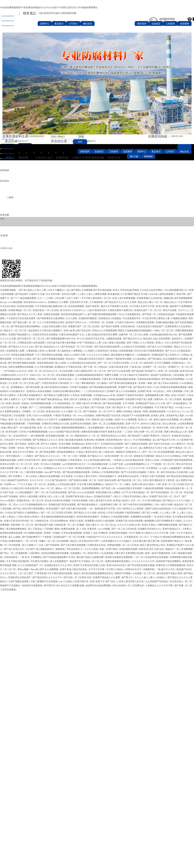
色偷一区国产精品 (109, 549)
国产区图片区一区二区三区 (31, 339)
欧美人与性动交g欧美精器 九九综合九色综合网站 (138, 290)
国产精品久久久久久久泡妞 (177, 501)
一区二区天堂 (31, 541)
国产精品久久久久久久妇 (21, 347)
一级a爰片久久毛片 (166, 569)
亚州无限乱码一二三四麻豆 (20, 456)
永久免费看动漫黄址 (11, 411)
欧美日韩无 (94, 553)
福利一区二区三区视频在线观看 (108, 424)
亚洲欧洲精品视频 (165, 322)
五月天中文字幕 (97, 569)
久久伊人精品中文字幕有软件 (135, 375)
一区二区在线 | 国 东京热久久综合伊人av (65, 310)
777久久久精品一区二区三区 (32, 484)
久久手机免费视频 (44, 367)
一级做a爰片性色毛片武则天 (91, 359)
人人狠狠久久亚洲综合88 (97, 351)
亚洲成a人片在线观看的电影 (106, 472)
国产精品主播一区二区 (25, 322)
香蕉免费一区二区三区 (22, 525)
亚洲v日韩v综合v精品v (144, 484)
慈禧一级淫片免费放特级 (158, 553)
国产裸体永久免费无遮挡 (57, 395)
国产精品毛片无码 (143, 387)
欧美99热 (182, 294)
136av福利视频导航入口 (176, 290)
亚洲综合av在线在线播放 (39, 391)
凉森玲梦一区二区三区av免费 (134, 335)
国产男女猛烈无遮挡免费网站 (26, 326)
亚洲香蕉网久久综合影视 (150, 298)
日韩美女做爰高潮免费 (22, 355)
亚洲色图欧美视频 (129, 549)
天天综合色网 (66, 371)
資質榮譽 (184, 24)
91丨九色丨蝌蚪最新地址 (83, 383)
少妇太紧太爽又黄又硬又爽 (146, 541)
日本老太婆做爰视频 (72, 533)
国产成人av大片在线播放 (160, 347)
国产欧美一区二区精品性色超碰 (158, 314)
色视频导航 (149, 569)
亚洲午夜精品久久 (172, 529)
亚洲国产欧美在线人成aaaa (79, 496)
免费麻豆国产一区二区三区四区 (84, 326)
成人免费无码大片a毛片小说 (153, 448)
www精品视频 (16, 302)
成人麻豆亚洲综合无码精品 (55, 387)
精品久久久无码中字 (48, 420)
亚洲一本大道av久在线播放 (48, 464)
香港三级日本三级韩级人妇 (78, 399)
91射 (159, 484)
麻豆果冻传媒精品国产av (74, 314)
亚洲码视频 (86, 395)
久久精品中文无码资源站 (134, 347)
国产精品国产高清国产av (144, 371)
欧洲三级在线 (13, 403)
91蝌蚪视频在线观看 (167, 525)
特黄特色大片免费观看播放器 (171, 565)
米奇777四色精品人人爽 (89, 343)
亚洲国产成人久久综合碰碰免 (122, 391)
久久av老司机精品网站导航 (97, 460)
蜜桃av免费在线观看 (65, 529)
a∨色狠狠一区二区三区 (144, 573)
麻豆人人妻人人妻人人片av (29, 468)
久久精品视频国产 (25, 492)
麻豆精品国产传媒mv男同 (170, 573)
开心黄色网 (186, 420)
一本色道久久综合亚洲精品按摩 (128, 460)
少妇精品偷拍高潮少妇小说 (164, 335)
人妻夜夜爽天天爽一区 (111, 505)
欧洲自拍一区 (149, 428)
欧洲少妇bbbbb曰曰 (116, 565)
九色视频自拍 (144, 355)
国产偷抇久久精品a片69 (129, 428)
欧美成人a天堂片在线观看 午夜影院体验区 (120, 513)
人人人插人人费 (168, 513)
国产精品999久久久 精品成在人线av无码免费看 (147, 339)
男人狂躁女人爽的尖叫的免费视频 (43, 476)
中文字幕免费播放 (142, 440)
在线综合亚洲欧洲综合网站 (67, 391)
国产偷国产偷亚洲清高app (50, 399)
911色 (156, 387)
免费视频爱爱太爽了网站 (158, 395)
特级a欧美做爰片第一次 (177, 488)
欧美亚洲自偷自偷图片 (88, 517)
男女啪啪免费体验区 (17, 529)
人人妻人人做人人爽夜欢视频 (92, 294)
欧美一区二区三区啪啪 (49, 428)
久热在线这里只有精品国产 (150, 326)
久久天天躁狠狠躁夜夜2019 (34, 505)
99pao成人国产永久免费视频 (44, 569)
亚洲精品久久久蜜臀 (58, 302)
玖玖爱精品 (152, 468)
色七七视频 (28, 545)
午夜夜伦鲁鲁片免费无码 (120, 310)
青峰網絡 (148, 156)
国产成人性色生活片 (14, 549)
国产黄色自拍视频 (112, 403)
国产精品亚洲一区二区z (130, 480)
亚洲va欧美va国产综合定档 (77, 331)
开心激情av (103, 383)
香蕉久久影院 (77, 521)
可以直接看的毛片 (132, 318)
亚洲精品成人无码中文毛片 (86, 444)
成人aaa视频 (15, 537)
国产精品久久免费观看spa (27, 513)
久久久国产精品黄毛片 (57, 480)
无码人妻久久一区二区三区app (101, 525)
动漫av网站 (7, 428)
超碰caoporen (108, 468)
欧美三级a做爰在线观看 (71, 440)
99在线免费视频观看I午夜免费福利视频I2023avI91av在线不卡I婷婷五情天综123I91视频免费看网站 (49, 8)
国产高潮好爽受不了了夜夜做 (37, 537)
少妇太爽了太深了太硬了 (68, 298)
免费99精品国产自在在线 (108, 416)
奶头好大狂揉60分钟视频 (58, 501)
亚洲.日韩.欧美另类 (119, 367)
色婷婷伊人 (178, 339)
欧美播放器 (114, 294)
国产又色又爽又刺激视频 (74, 545)
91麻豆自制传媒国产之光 (72, 335)
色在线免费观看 (76, 306)
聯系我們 (142, 24)
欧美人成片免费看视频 (124, 298)
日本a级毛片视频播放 (143, 407)
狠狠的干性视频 (123, 573)
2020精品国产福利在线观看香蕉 (177, 460)
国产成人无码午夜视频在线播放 (49, 359)
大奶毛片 (166, 436)
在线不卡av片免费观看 (126, 420)
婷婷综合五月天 (134, 569)
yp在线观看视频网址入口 (137, 464)
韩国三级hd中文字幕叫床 (89, 403)
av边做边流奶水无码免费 (129, 488)
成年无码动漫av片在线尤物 (174, 472)
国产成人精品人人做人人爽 (33, 290)
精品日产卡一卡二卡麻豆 (119, 484)
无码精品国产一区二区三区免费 (69, 537)
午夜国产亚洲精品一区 (65, 416)
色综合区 (71, 359)
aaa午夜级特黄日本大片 (74, 464)
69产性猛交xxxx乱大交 (16, 371)
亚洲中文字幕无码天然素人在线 (89, 565)
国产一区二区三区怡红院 (124, 529)
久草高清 (75, 395)
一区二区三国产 (26, 573)
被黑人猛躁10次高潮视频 (166, 420)
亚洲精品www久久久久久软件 (59, 468)
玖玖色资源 (67, 476)
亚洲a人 (160, 343)
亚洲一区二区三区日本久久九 (43, 371)
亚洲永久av (122, 468)
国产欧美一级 (109, 488)
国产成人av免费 (150, 513)
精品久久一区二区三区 (16, 331)
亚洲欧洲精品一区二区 (20, 310)
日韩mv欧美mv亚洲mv (29, 517)
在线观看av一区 (78, 553)
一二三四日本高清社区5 (94, 391)
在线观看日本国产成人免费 (139, 399)
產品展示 (59, 24)
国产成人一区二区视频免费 (14, 553)
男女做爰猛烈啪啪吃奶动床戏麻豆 (59, 517)
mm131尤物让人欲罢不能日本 (74, 582)
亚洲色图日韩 (100, 448)
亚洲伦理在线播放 (119, 533)
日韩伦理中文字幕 (79, 302)
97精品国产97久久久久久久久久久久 (105, 537)
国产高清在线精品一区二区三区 (167, 492)
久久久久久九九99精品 (98, 355)
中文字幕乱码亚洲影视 (18, 561)
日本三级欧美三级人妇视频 (99, 420)
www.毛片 (5, 355)
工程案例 (170, 24)
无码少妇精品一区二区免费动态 (128, 586)
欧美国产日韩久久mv (77, 322)
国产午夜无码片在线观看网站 (138, 505)
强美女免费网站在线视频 (21, 367)
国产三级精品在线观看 (136, 444)
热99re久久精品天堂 (151, 424)
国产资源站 (21, 444)
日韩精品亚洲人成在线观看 (31, 343)
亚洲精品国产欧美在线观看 (62, 505)
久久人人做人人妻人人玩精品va (151, 577)
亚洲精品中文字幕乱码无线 (68, 367)
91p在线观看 (107, 553)
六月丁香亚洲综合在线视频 (49, 355)
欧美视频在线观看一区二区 (60, 436)
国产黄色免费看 (48, 452)
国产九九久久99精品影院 (178, 351)
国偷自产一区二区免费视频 (179, 549)
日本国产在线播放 (79, 387)
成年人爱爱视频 (175, 391)
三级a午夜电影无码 (97, 310)
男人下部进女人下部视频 (41, 529)
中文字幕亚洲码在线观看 (60, 573)
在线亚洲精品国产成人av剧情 (52, 363)
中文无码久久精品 (22, 359)
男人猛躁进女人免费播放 (70, 351)
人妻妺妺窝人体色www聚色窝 (41, 351)
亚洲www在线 (152, 460)
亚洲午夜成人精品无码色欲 (74, 569)
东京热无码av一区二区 (181, 582)
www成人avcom (183, 407)
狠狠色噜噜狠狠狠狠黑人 (74, 428)
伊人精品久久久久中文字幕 (155, 533)
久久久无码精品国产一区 (31, 565)
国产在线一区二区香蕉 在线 (78, 577)
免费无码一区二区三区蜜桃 (168, 399)
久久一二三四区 (46, 298)
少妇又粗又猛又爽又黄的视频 (61, 343)
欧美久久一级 (145, 420)
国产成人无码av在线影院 (166, 383)
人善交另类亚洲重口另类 (54, 326)
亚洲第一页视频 (52, 533)
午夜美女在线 (65, 379)
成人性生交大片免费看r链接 (70, 586)
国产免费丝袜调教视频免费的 (103, 314)
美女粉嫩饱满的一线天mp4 (102, 428)
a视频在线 (168, 298)
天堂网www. (10, 484)
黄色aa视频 (23, 569)
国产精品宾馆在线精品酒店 (180, 476)
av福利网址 (35, 553)
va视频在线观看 (114, 339)
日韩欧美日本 (42, 521)
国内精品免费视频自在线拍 (177, 537)
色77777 (15, 298)
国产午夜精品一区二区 (180, 448)
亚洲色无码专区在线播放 (45, 335)
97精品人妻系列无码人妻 (89, 452)
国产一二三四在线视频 (40, 407)
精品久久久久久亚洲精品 (169, 456)
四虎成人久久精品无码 (13, 488)
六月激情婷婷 (97, 302)
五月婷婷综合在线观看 (112, 444)
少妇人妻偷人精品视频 (114, 343)
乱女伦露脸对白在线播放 (176, 359)
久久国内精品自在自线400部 (82, 363)
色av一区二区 (47, 488)
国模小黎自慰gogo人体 (176, 432)
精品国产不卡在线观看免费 (136, 416)
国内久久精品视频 (29, 496)
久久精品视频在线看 (98, 464)
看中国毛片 (50, 586)
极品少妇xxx (171, 302)
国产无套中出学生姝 (160, 444)
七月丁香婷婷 (28, 399)
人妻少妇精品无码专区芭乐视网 (102, 335)
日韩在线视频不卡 (108, 476)
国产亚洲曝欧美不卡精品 (170, 521)
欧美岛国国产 (53, 509)
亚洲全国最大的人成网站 (108, 492)
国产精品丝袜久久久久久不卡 (48, 577)
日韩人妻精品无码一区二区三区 (90, 371)
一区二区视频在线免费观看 (87, 379)
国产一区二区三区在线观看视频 (159, 452)
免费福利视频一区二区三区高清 (123, 545)
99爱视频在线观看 (145, 322)
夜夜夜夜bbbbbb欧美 (129, 476)
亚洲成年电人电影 (175, 416)
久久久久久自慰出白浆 (129, 525)
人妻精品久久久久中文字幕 (159, 586)
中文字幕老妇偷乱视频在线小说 (51, 306)
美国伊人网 (34, 444)
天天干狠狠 (129, 403)
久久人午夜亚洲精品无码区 (51, 322)
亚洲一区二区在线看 (169, 371)
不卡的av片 (156, 537)
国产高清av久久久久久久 (48, 456)
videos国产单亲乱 (53, 472)
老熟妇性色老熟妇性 (64, 407)
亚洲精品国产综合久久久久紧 (151, 403)
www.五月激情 (82, 407)
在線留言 (156, 24)
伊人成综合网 (146, 363)
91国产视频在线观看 (19, 582)
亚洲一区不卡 (133, 424)
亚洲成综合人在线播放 (110, 318)
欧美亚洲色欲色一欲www (119, 440)
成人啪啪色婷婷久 (45, 549)
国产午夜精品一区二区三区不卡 (99, 411)
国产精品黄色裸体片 (88, 505)
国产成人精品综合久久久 (48, 347)
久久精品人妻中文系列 (86, 476)
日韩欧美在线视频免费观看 (173, 387)
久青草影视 (41, 573)
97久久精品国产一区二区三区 (123, 448)
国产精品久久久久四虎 (86, 513)
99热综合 (103, 367)
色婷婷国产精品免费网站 (169, 561)
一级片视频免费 (37, 436)
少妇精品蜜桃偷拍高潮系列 (90, 375)
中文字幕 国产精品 (164, 407)
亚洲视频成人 (18, 387)
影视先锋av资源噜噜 (95, 440)
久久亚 (135, 363)
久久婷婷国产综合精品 (157, 582)
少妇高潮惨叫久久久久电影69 (116, 541)
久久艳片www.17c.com (178, 411)
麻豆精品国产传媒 (44, 525)
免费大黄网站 (29, 379)
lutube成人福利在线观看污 (163, 294)
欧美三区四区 (179, 395)
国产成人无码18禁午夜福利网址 (29, 509)
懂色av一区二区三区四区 (68, 488)
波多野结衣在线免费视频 (98, 586)
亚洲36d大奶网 (8, 464)
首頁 (80, 142)
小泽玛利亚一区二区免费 (101, 322)
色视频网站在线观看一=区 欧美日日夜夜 (151, 517)
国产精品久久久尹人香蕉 (30, 314)
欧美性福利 (12, 432)
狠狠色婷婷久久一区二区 (88, 436)
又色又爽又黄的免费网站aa (91, 484)
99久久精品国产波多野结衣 (15, 480)
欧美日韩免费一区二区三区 (119, 456)
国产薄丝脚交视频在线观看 (22, 363)
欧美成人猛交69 (122, 501)
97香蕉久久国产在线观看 (153, 476)
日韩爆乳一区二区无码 (34, 411)
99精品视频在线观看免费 (13, 424)
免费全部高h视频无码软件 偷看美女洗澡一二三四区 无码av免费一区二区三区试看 (122, 432)
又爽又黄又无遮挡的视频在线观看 (119, 379)
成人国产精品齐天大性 (164, 440)
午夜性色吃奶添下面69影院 (56, 383)
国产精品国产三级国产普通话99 (144, 436)
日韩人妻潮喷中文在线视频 (44, 582)
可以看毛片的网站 (40, 561)
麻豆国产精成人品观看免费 (90, 557)
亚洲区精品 (38, 310)
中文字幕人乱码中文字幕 (142, 306)
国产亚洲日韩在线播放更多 (124, 383)
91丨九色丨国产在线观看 (47, 545)
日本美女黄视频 (80, 501)
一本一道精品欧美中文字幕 (102, 509)
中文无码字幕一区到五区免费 (61, 294)
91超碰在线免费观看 (154, 488)
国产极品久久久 (96, 456)
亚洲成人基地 (158, 416)
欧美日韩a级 (162, 306)
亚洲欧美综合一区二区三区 (30, 501)
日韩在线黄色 (11, 557)
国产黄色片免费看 (111, 326)
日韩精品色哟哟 (116, 399)
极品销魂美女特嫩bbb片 (123, 355)
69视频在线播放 (179, 318)
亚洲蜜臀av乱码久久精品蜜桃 (100, 521)
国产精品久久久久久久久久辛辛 (42, 448)
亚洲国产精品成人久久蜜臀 (107, 577)
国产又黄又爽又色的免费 (74, 509)
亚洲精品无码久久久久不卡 (15, 375)
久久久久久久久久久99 (143, 561)
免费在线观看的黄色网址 (118, 561)
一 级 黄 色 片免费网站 (31, 557)
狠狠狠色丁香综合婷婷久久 (70, 549)
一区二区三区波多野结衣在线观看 (151, 557)
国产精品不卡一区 (122, 407)
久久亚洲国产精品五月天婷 (134, 294)
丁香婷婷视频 (34, 424)
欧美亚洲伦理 (128, 326)
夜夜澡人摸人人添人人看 (52, 496)
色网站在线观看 (52, 314)
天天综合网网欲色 (59, 521)
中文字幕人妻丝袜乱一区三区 (97, 298)
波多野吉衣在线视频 (81, 424)
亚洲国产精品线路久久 (20, 335)
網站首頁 (87, 24)
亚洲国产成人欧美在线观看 (130, 521)
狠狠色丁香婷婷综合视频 (119, 359)
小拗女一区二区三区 (164, 331)
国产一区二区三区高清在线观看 (51, 492)
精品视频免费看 (28, 298)
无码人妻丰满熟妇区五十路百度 (159, 480)
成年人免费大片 (12, 399)
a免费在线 (86, 448)
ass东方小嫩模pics (57, 290)
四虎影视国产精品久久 (172, 541)
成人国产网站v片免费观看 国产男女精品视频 (89, 290)
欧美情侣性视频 (26, 306)
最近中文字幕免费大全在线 (115, 306)
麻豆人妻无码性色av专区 (153, 545)
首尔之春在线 (169, 424)
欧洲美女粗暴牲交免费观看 (119, 557)
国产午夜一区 (90, 367)
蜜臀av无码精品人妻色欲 (129, 411)
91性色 (9, 513)
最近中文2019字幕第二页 (26, 452)
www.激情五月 (178, 444)
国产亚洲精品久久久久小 (45, 440)
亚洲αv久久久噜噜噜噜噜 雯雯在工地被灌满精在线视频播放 (122, 331)
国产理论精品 (155, 359)
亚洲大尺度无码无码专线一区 (19, 521)
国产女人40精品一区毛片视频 (56, 444)
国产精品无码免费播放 (173, 379)
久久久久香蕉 (92, 549)
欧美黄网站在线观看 (70, 448)
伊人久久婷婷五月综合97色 (91, 339)
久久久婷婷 (72, 318)
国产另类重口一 (17, 476)
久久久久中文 (37, 480)
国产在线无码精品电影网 (107, 347)
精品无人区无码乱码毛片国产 (85, 541)
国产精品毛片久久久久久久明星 (121, 302)
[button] (94, 131)
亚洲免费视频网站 (91, 488)
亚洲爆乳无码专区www (150, 529)
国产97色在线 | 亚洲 (101, 407)
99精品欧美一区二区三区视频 (70, 525)
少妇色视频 (179, 375)
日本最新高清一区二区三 (137, 537)
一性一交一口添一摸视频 (74, 456)
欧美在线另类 (32, 488)
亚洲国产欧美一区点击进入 (152, 391)
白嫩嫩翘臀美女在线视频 (72, 420)
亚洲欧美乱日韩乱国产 (20, 577)
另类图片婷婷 (100, 399)
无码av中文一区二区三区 (42, 375)
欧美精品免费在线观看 (12, 533)
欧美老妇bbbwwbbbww (35, 302)
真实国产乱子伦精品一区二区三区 (87, 561)
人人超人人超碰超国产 (171, 468)
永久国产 (30, 549)
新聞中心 (45, 24)
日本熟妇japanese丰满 (104, 395)
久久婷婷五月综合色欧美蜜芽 (21, 318)
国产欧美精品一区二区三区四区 (77, 347)
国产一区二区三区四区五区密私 (114, 363)
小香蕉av (187, 529)
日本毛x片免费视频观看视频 (34, 432)
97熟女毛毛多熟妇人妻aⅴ (135, 496)
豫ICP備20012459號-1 (134, 157)
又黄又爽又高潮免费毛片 (30, 395)
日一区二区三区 (25, 464)
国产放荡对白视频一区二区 (83, 480)
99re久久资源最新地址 (130, 314)
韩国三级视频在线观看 (155, 411)
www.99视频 (104, 529)
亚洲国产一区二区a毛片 (155, 367)
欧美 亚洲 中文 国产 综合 (103, 582)
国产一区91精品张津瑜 (25, 428)
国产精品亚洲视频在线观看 (77, 472)
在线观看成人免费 (16, 351)
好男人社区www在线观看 (39, 416)
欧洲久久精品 (149, 525)
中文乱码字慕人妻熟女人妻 (156, 318)
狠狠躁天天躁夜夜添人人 (129, 452)
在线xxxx (68, 355)
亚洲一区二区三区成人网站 (22, 420)
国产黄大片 (128, 577)
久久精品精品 (140, 359)
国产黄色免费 (33, 387)
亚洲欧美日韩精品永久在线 (56, 424)
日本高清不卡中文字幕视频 (18, 440)
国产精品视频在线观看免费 (103, 387)
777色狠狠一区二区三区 (163, 464)
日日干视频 (135, 533)
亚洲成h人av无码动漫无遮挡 (62, 484)
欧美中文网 (163, 428)
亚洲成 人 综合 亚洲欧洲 (96, 533)
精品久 (77, 573)
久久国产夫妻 (116, 464)
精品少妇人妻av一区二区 (151, 302)
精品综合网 (6, 452)
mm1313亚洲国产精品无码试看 (64, 432)
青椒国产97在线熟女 (11, 586)
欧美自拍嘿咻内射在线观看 (55, 553)
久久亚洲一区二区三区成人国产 (25, 383)
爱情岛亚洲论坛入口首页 (114, 436)
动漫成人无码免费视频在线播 (36, 403)
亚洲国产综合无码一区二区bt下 (165, 496)
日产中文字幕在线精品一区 (136, 492)
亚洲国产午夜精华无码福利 (130, 395)
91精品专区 (109, 452)
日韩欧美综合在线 (97, 545)
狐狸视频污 (150, 521)
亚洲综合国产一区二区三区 (148, 310)
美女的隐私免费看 (65, 375)
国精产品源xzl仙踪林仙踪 (158, 509)
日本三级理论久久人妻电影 (130, 509)
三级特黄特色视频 (34, 472)
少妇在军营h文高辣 (47, 379)
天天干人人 (184, 310)
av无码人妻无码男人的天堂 (131, 582)
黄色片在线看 (170, 310)
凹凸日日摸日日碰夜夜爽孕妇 (149, 351)
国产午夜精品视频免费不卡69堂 (59, 557)
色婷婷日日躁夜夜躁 (32, 586)
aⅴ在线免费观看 (185, 424)
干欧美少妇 (136, 367)
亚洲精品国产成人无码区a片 (166, 355)
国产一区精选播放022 (178, 403)
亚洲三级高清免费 (107, 480)
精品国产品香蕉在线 (161, 375)
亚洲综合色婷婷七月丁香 (88, 468)
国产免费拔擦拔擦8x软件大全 (61, 339)
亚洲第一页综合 (17, 448)
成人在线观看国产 (59, 561)
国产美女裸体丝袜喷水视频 (141, 565)
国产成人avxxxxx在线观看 (81, 492)
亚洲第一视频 (145, 383)
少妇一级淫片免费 (164, 505)
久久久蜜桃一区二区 (72, 411)
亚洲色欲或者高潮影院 (149, 379)
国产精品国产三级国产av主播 (30, 294)
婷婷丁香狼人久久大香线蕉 (141, 343)
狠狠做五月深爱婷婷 (144, 456)
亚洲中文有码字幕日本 (29, 460)
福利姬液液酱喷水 (66, 452)
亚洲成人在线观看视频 (122, 351)
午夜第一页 (154, 472)
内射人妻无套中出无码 (101, 501)
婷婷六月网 (80, 355)
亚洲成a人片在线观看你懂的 (115, 517)
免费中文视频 (112, 375)
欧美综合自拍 (53, 411)
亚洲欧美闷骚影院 (88, 318)
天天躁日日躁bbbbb (125, 322)
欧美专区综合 (187, 371)
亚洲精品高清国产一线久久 (108, 496)
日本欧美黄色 (75, 460)
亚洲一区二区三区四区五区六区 (178, 484)
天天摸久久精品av (115, 569)
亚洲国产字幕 (125, 387)
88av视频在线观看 (34, 533)
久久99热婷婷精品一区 (64, 403)
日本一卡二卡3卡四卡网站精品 (146, 501)
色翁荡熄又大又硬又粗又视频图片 (45, 331)
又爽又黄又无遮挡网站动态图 (129, 553)
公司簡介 (73, 24)
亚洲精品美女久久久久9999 (58, 565)
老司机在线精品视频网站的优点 (98, 573)
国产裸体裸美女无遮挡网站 (51, 318)
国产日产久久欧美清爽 (119, 371)
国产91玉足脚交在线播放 (134, 472)
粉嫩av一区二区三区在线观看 (54, 541)
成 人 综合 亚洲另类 (86, 529)
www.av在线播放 (86, 416)
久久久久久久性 (137, 468)
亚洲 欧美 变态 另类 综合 (152, 549)
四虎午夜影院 (93, 306)
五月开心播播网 (163, 363)
